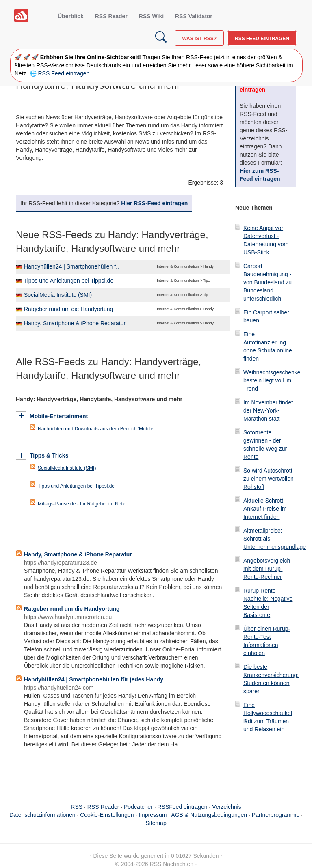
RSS (77, 807)
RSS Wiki (151, 16)
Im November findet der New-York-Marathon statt (268, 410)
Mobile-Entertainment (59, 416)
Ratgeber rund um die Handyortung (68, 309)
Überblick (71, 16)
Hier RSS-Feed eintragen (154, 203)
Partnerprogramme (276, 815)
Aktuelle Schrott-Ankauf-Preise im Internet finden (265, 509)
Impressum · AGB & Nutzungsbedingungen (193, 815)
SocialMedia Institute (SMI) (58, 295)
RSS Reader (111, 16)
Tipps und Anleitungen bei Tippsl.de (69, 281)
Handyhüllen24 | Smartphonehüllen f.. (71, 266)
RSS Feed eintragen (262, 39)
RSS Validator (194, 16)
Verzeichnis (227, 807)
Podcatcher (138, 807)
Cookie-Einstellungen (107, 815)
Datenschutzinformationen (42, 815)
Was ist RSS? (199, 39)
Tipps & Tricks (49, 455)
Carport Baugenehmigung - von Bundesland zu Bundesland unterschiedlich (268, 282)
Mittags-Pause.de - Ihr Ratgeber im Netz (81, 504)
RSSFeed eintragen (183, 807)
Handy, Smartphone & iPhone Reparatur (75, 323)
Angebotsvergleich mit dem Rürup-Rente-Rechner (267, 569)
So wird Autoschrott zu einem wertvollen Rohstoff (269, 479)
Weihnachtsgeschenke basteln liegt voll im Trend (272, 380)
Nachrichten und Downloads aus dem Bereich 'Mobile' (96, 429)
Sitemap (156, 823)
